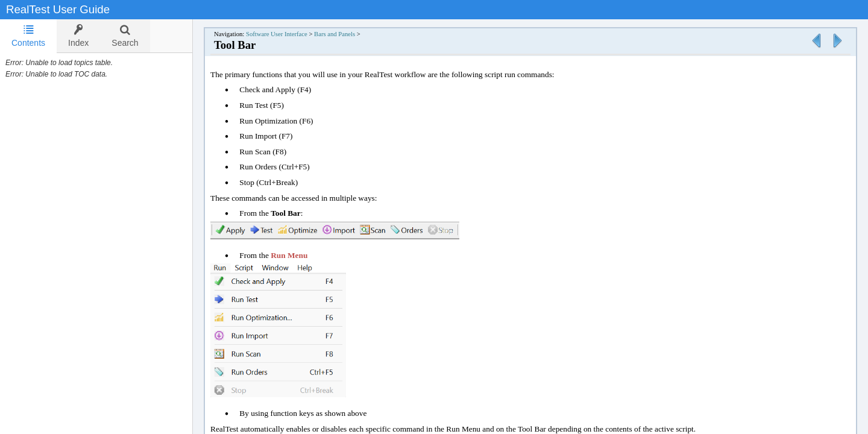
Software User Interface (277, 34)
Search (125, 36)
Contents (28, 36)
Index (78, 36)
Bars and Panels (335, 34)
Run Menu (289, 255)
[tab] (28, 36)
